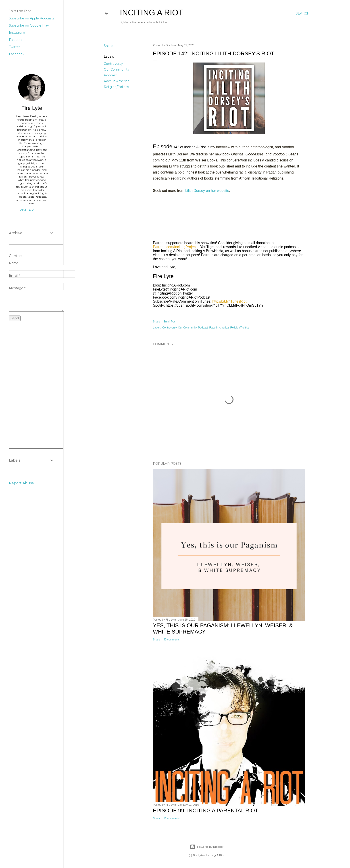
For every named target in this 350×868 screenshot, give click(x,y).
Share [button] (108, 46)
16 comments (171, 818)
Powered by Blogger (207, 847)
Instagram (17, 33)
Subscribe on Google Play (29, 25)
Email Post (170, 322)
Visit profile (32, 210)
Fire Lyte (32, 108)
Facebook (17, 54)
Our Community (117, 69)
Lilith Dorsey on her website (207, 191)
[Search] (303, 13)
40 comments (171, 640)
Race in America (117, 81)
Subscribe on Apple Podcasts (32, 18)
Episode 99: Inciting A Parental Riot (206, 810)
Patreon (15, 40)
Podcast (110, 75)
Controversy (113, 64)
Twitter (14, 47)
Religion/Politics (116, 87)
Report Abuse (21, 483)
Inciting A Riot (152, 13)
